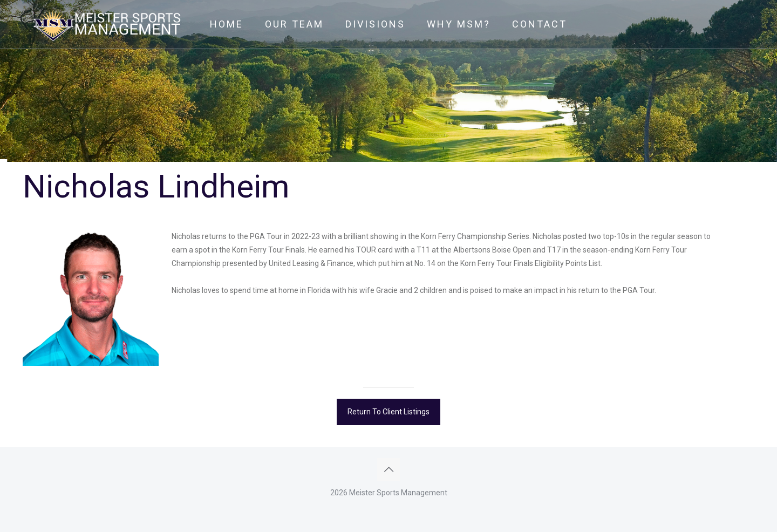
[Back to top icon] (388, 469)
